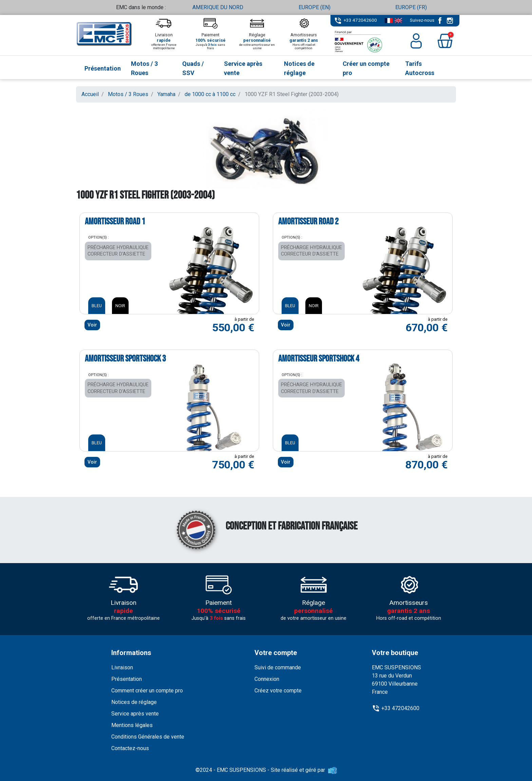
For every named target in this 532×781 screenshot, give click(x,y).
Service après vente (135, 714)
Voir (92, 325)
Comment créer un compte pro (147, 691)
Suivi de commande (278, 667)
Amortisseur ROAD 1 (115, 222)
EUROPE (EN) (315, 7)
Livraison (122, 667)
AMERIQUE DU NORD (218, 7)
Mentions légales (132, 725)
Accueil (90, 94)
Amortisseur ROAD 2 (308, 222)
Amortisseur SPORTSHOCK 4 (319, 359)
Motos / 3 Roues (128, 94)
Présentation (127, 679)
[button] (445, 41)
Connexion (267, 679)
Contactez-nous (130, 748)
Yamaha (166, 94)
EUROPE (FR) (411, 7)
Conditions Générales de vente (148, 737)
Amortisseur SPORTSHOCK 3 (125, 359)
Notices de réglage (134, 702)
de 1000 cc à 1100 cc (210, 94)
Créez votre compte (278, 691)
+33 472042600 (360, 20)
